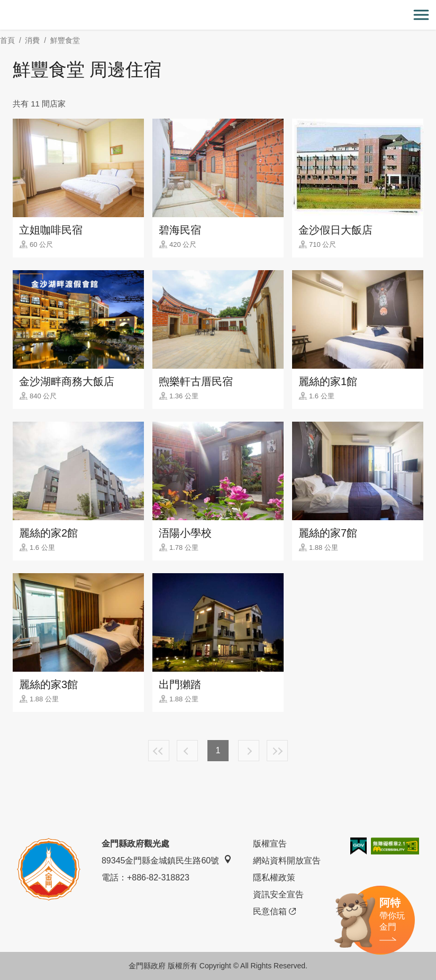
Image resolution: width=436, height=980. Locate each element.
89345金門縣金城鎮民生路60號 (167, 860)
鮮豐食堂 (65, 40)
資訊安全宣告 (278, 894)
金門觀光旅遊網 (218, 15)
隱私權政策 (274, 877)
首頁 (7, 40)
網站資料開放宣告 (287, 861)
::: (3, 6)
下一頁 (249, 751)
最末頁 (277, 751)
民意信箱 (274, 912)
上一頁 (187, 751)
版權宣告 (270, 844)
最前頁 (159, 751)
